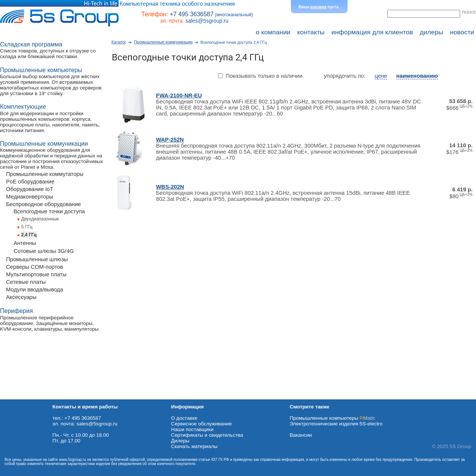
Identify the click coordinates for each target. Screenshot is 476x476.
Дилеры (180, 441)
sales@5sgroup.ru (207, 21)
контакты (311, 32)
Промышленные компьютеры (332, 418)
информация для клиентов (372, 32)
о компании (273, 32)
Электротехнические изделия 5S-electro (336, 424)
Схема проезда (18, 397)
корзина (318, 7)
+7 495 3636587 (192, 14)
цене (381, 76)
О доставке (184, 418)
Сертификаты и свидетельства (207, 435)
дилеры (431, 32)
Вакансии (301, 435)
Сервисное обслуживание (202, 424)
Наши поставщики (192, 429)
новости (462, 32)
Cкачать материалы (194, 446)
